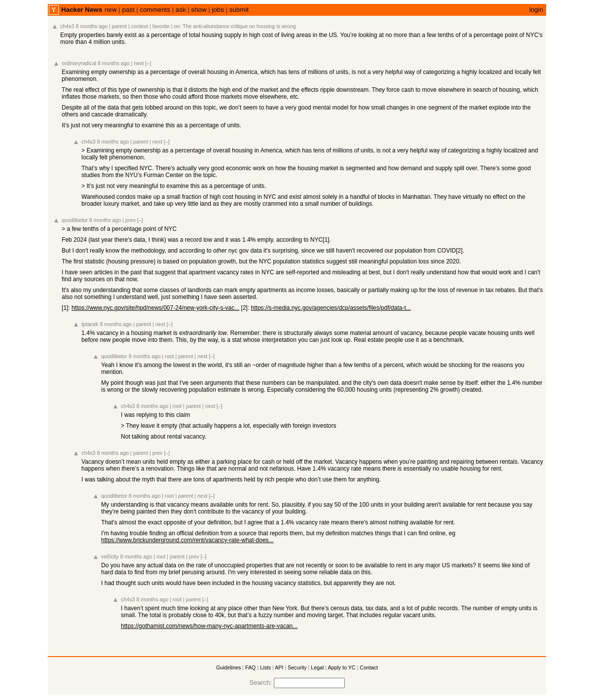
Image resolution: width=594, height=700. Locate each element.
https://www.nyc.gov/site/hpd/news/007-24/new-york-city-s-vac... (155, 308)
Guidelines (228, 667)
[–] (148, 63)
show (199, 10)
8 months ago (92, 26)
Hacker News (82, 10)
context (140, 26)
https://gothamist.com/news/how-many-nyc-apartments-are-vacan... (209, 626)
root (169, 356)
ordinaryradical (79, 63)
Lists (265, 667)
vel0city (110, 556)
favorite (161, 26)
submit (239, 10)
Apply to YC (341, 667)
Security (297, 667)
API (279, 667)
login (536, 10)
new (111, 10)
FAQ (250, 667)
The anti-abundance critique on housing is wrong (239, 26)
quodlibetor (75, 220)
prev (130, 220)
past (128, 10)
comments (155, 10)
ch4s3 (67, 26)
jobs (218, 10)
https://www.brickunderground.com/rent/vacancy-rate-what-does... (187, 540)
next (139, 63)
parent (119, 26)
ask (181, 10)
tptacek (90, 324)
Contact (369, 667)
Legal (317, 667)
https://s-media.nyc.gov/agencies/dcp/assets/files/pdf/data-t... (331, 308)
